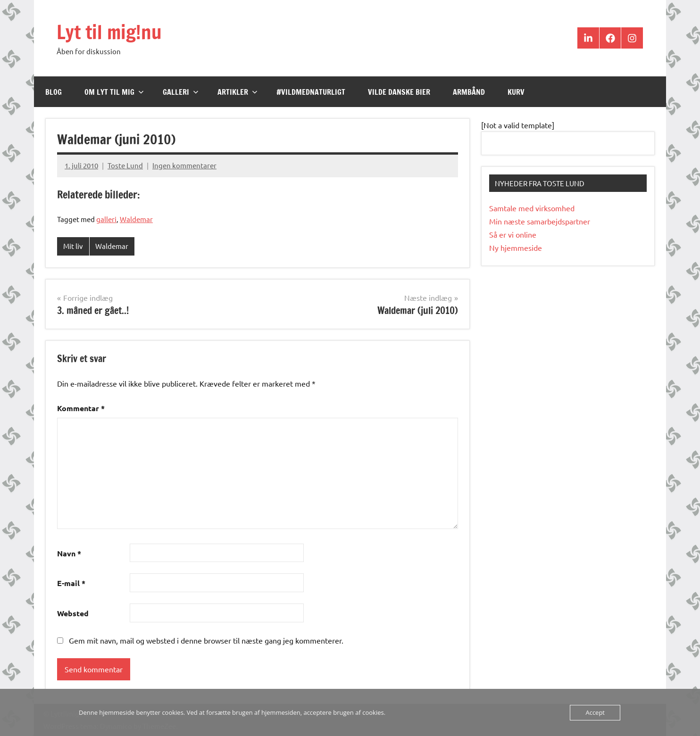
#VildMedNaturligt (311, 92)
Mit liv (73, 246)
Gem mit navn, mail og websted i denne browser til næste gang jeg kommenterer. (206, 640)
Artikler (237, 92)
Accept (595, 712)
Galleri (181, 92)
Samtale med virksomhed (532, 208)
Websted (73, 613)
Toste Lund (125, 165)
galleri (106, 219)
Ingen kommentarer (184, 165)
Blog (54, 92)
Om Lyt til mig (114, 92)
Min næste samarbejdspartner (540, 221)
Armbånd (469, 92)
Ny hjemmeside (516, 248)
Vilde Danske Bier (399, 92)
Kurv (516, 92)
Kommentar (81, 408)
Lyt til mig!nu (109, 32)
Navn (69, 553)
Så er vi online (513, 234)
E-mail (71, 583)
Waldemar (136, 219)
